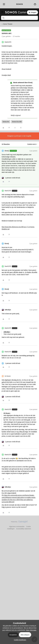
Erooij (7, 151)
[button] (2, 13)
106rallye (8, 310)
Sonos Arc (6, 122)
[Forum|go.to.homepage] (14, 12)
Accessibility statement (24, 529)
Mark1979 (8, 42)
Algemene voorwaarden (17, 527)
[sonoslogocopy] (19, 4)
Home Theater (8, 24)
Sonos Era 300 (17, 122)
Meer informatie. (31, 630)
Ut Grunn (8, 376)
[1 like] (11, 178)
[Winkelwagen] (35, 4)
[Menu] (4, 4)
